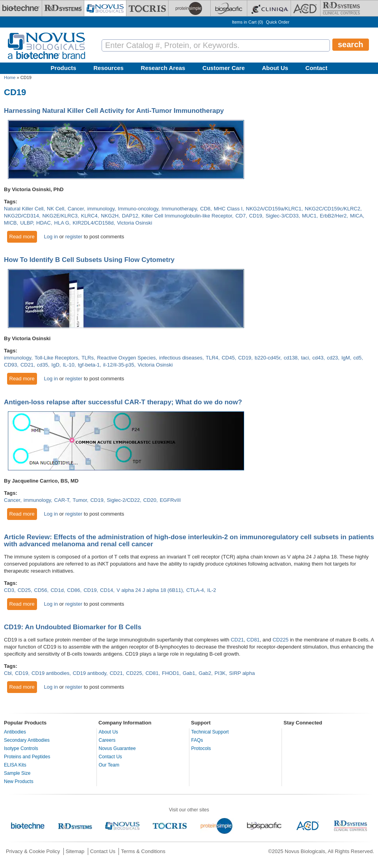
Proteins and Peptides (27, 757)
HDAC (44, 223)
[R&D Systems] (63, 8)
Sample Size (17, 773)
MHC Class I (228, 209)
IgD (56, 365)
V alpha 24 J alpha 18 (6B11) (150, 590)
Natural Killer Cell (24, 209)
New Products (19, 781)
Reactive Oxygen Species (127, 358)
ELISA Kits (15, 765)
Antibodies (15, 732)
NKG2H (110, 216)
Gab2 (205, 673)
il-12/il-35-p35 (119, 365)
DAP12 (130, 216)
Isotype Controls (21, 748)
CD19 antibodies (50, 673)
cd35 (43, 365)
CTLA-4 (195, 590)
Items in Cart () (247, 22)
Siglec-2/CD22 (123, 500)
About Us (275, 68)
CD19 (256, 216)
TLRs (88, 358)
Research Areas (163, 68)
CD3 (9, 590)
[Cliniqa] (269, 8)
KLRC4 (89, 216)
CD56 (41, 590)
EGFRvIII (170, 500)
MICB (10, 223)
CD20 (150, 500)
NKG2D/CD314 (21, 216)
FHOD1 (170, 673)
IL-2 (211, 590)
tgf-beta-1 (89, 365)
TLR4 (212, 358)
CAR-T (62, 500)
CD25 (24, 590)
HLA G (62, 223)
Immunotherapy (179, 209)
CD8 (205, 209)
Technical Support (210, 732)
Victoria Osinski (134, 223)
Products (64, 68)
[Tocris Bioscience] (147, 8)
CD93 (10, 365)
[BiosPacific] (229, 8)
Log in (51, 237)
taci (305, 358)
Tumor (80, 500)
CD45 (228, 358)
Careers (107, 740)
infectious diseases (181, 358)
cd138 (290, 358)
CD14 (107, 590)
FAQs (197, 740)
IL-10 (69, 365)
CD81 (253, 640)
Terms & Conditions (143, 851)
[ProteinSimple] (189, 8)
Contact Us (110, 757)
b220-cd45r (268, 358)
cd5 (357, 358)
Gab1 (189, 673)
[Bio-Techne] (21, 8)
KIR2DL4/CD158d (93, 223)
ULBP (26, 223)
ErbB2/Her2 (333, 216)
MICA (357, 216)
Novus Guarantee (117, 748)
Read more (23, 236)
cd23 (332, 358)
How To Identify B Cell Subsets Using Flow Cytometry (89, 260)
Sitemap (75, 851)
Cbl (8, 673)
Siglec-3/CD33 (282, 216)
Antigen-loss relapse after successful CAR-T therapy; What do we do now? (123, 402)
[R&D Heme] (341, 8)
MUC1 (309, 216)
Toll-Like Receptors (57, 358)
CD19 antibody (90, 673)
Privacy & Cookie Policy (33, 851)
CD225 (280, 640)
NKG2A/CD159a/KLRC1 (274, 209)
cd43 (318, 358)
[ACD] (306, 8)
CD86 (73, 590)
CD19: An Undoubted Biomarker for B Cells (73, 627)
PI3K (220, 673)
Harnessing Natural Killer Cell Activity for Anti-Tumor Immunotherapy (114, 111)
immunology (101, 209)
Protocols (201, 748)
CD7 (241, 216)
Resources (108, 68)
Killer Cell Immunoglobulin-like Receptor (187, 216)
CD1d (57, 590)
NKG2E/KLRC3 (60, 216)
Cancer (76, 209)
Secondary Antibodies (27, 740)
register (74, 237)
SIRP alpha (242, 673)
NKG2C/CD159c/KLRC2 (333, 209)
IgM (346, 358)
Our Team (109, 765)
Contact (317, 68)
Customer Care (224, 68)
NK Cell (56, 209)
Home (10, 77)
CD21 (27, 365)
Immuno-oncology (138, 209)
